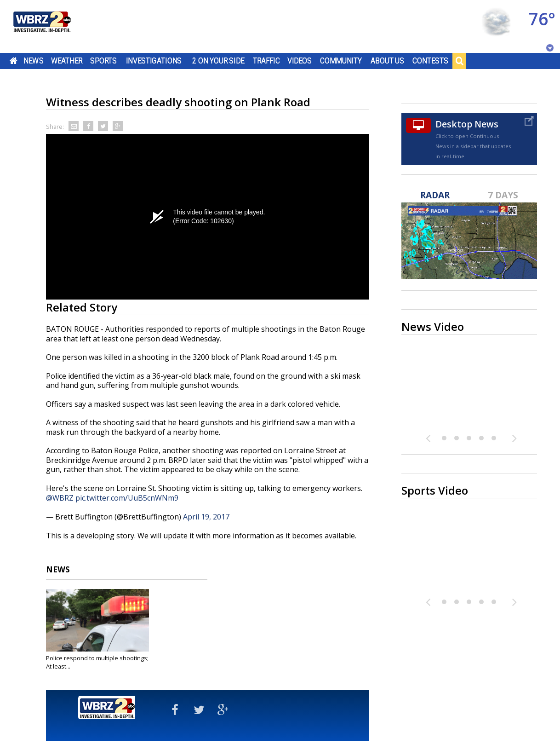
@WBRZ (60, 498)
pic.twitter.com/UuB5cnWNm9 (127, 498)
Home (14, 61)
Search (459, 61)
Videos (300, 61)
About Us (387, 61)
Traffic (266, 61)
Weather (67, 61)
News (33, 61)
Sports (103, 61)
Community (341, 61)
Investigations (154, 61)
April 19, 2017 (206, 517)
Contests (430, 61)
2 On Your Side (218, 61)
